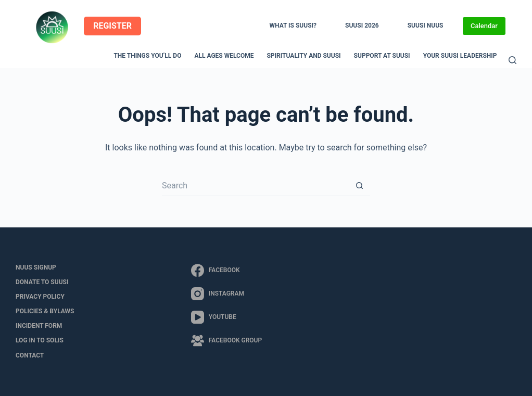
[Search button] (360, 186)
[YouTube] (226, 317)
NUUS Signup (36, 267)
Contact (30, 355)
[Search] (512, 60)
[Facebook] (226, 270)
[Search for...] (256, 186)
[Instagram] (226, 294)
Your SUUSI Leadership (460, 56)
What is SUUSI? (293, 25)
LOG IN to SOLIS (40, 340)
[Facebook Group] (226, 341)
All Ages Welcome (224, 56)
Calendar (484, 26)
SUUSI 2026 (362, 25)
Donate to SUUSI (42, 282)
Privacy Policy (40, 297)
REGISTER (112, 26)
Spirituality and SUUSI (303, 56)
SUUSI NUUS (426, 25)
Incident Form (39, 326)
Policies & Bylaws (45, 311)
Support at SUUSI (382, 56)
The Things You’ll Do (147, 56)
